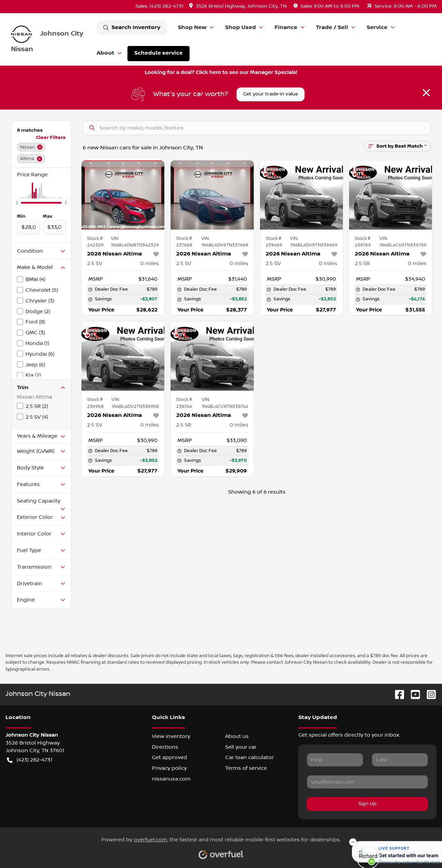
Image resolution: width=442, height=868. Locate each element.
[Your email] (367, 782)
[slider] (17, 203)
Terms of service (246, 768)
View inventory (171, 736)
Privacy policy (169, 768)
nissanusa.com (171, 779)
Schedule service (158, 53)
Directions (165, 747)
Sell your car (241, 747)
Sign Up (367, 804)
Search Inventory (132, 28)
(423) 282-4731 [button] (30, 760)
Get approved (170, 757)
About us (237, 736)
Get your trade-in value (271, 94)
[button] (238, 6)
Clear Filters (51, 137)
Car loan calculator (249, 757)
